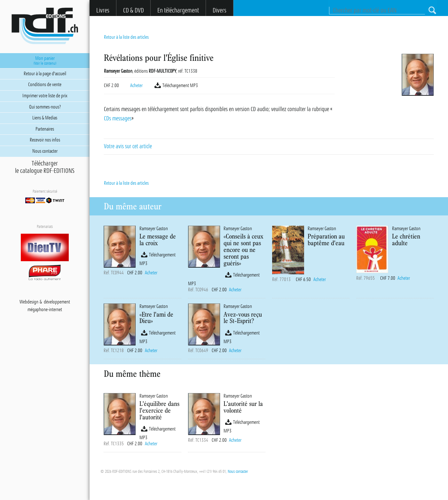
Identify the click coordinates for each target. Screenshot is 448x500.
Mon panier (45, 60)
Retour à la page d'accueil (45, 74)
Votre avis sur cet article (128, 146)
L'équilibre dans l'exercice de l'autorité (159, 410)
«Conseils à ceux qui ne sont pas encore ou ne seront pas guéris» (244, 249)
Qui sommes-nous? (45, 107)
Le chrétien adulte (406, 239)
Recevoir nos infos (45, 140)
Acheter (136, 85)
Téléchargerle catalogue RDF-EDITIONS (45, 167)
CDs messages (118, 118)
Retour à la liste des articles (126, 37)
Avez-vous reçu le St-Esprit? (243, 318)
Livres (103, 10)
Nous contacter (238, 472)
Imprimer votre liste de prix (45, 96)
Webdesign (29, 302)
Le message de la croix (158, 239)
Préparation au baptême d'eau (326, 239)
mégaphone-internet (45, 310)
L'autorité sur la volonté (243, 407)
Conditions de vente (45, 85)
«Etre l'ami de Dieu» (156, 318)
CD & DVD (134, 10)
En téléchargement (178, 10)
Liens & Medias (45, 118)
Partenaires (45, 129)
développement (57, 302)
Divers (220, 10)
